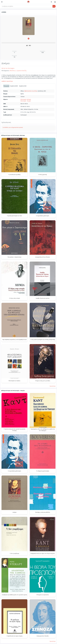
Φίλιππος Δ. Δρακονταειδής (18, 71)
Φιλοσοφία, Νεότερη (26, 99)
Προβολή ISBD (23, 86)
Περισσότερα (53, 386)
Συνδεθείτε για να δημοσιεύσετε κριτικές (13, 127)
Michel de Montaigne (8, 68)
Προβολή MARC (14, 86)
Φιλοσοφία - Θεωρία (26, 101)
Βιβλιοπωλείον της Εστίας (31, 91)
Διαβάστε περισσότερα (7, 81)
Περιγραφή (6, 86)
